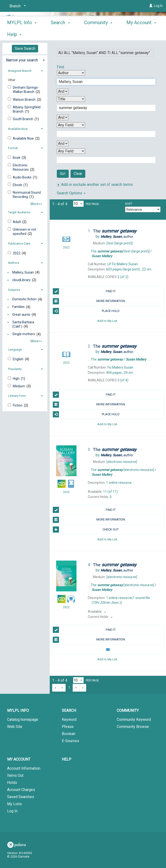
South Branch (23, 119)
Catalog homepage (23, 720)
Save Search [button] (25, 48)
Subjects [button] (14, 290)
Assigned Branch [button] (20, 71)
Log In (158, 6)
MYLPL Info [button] (22, 34)
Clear (78, 174)
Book (17, 158)
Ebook (18, 185)
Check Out (86, 530)
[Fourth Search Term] (104, 160)
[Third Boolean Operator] (63, 144)
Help (67, 759)
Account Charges (21, 790)
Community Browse (133, 727)
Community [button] (98, 34)
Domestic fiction (24, 299)
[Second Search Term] (104, 108)
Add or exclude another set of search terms (95, 185)
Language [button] (15, 349)
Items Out (15, 775)
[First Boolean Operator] (63, 91)
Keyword (69, 720)
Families (18, 307)
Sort (129, 204)
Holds (12, 783)
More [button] (136, 34)
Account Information (24, 768)
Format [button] (13, 148)
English (18, 359)
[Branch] (17, 6)
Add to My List (107, 321)
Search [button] (60, 34)
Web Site (15, 727)
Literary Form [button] (17, 396)
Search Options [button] (71, 193)
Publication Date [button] (19, 244)
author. (117, 237)
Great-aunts (21, 315)
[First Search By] (71, 73)
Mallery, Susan (23, 272)
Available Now (24, 138)
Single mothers (24, 334)
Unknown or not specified (25, 232)
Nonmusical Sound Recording (27, 195)
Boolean (69, 734)
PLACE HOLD (86, 311)
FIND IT (84, 291)
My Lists (14, 804)
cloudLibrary (21, 280)
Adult (17, 222)
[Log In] (151, 6)
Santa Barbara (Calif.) (23, 324)
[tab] (25, 60)
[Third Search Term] (104, 134)
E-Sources (70, 741)
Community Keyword (134, 720)
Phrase (68, 727)
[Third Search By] (71, 125)
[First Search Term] (104, 82)
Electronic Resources (21, 167)
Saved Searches (21, 797)
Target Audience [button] (19, 212)
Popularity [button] (15, 369)
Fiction (18, 405)
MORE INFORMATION (89, 301)
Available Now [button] (18, 129)
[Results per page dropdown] (78, 204)
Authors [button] (13, 263)
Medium (19, 386)
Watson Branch (25, 100)
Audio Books (22, 177)
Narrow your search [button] (22, 60)
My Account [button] (19, 759)
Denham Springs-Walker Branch (26, 90)
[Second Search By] (71, 99)
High (16, 379)
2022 (17, 253)
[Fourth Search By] (71, 151)
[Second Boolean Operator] (63, 117)
